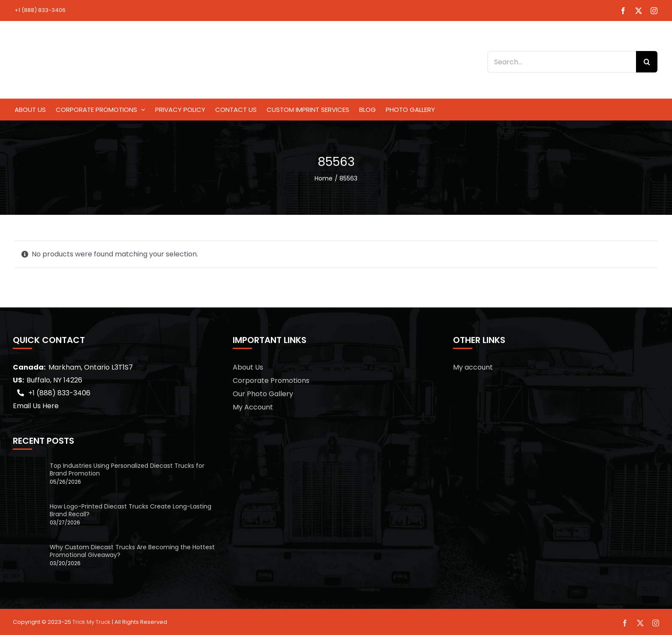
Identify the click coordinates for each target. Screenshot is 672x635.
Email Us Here (36, 406)
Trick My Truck (91, 622)
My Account (253, 407)
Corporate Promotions (271, 381)
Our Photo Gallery (263, 394)
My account (473, 367)
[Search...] (562, 62)
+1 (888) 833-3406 (40, 10)
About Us (248, 367)
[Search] (647, 62)
